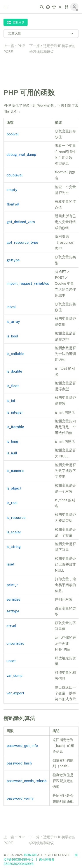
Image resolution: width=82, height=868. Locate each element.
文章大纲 (41, 33)
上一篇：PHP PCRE (14, 49)
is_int (11, 401)
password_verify (20, 798)
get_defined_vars (21, 222)
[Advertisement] (41, 68)
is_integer (15, 412)
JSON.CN (30, 855)
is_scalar (14, 532)
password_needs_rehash (27, 781)
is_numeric (15, 471)
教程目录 (16, 22)
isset (10, 564)
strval (11, 626)
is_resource (16, 518)
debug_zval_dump (21, 155)
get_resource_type (22, 242)
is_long (12, 441)
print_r (12, 585)
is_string (14, 547)
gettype (13, 260)
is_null (12, 453)
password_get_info (22, 746)
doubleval (15, 175)
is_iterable (15, 427)
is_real (12, 503)
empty (12, 190)
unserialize (15, 644)
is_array (13, 322)
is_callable (15, 354)
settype (13, 611)
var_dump (15, 676)
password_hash (19, 763)
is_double (14, 371)
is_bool (12, 336)
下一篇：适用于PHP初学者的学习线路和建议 (52, 49)
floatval (13, 204)
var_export (15, 693)
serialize (13, 599)
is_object (14, 488)
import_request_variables (28, 284)
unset (11, 661)
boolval (13, 134)
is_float (13, 386)
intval (11, 307)
